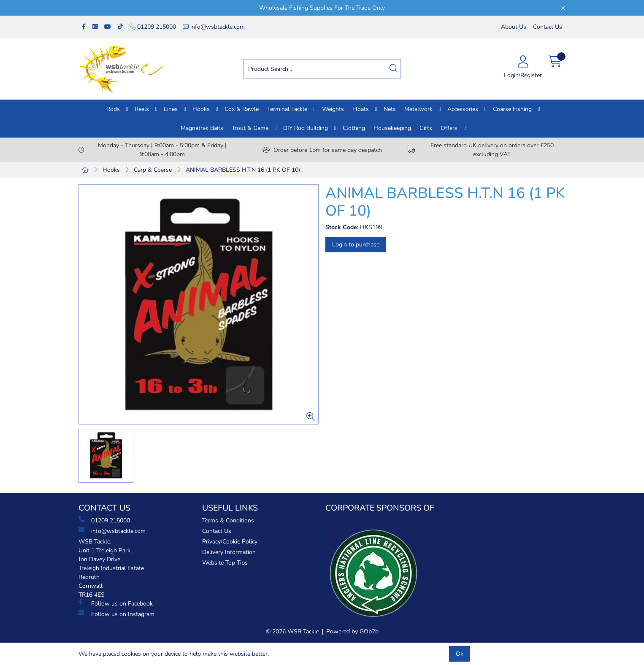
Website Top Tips (225, 563)
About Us (514, 27)
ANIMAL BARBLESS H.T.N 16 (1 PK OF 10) (243, 170)
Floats (361, 109)
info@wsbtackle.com (214, 27)
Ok (460, 654)
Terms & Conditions (228, 520)
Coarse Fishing (512, 109)
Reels (142, 109)
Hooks (201, 109)
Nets (390, 109)
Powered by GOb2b (352, 631)
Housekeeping (392, 128)
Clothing (354, 128)
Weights (333, 109)
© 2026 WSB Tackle (292, 631)
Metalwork (418, 109)
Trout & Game (250, 128)
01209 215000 (153, 27)
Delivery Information (229, 552)
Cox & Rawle (242, 109)
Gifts (426, 128)
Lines (171, 109)
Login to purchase (356, 245)
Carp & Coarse (153, 170)
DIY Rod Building (306, 128)
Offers (449, 128)
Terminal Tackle (287, 109)
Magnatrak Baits (202, 128)
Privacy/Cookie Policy (230, 542)
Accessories (463, 109)
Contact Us (548, 27)
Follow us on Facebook (116, 603)
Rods (113, 109)
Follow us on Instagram (116, 614)
